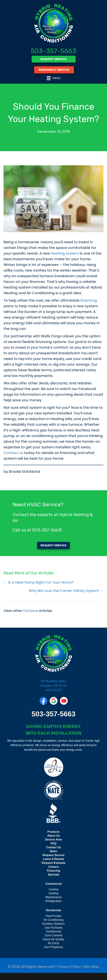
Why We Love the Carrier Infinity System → (66, 591)
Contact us (13, 453)
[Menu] (53, 78)
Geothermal (54, 931)
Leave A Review (54, 859)
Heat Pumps (53, 916)
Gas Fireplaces (54, 947)
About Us (53, 836)
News (54, 851)
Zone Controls (53, 935)
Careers (54, 867)
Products (53, 832)
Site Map (91, 967)
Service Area (53, 840)
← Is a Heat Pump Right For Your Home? (39, 582)
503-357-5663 (53, 51)
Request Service (53, 855)
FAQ (53, 843)
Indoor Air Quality (53, 939)
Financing (54, 871)
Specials (53, 875)
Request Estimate (53, 863)
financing (89, 300)
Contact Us (53, 847)
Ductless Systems (53, 924)
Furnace (31, 611)
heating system (65, 253)
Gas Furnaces (53, 928)
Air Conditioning (53, 920)
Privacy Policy (69, 967)
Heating (53, 893)
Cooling (53, 889)
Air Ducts (53, 943)
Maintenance (54, 897)
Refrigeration (54, 901)
